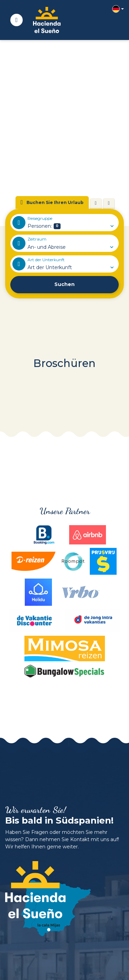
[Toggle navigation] (17, 20)
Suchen (64, 284)
